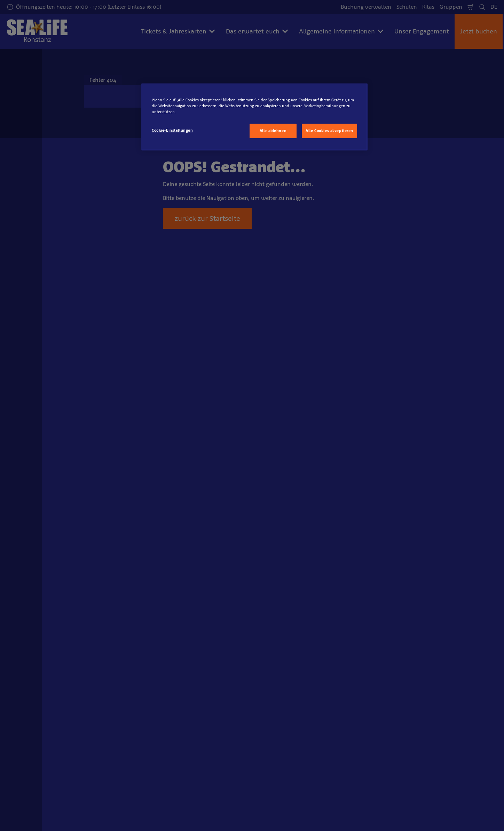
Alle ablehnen (273, 131)
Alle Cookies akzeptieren (329, 131)
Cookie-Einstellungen (172, 130)
